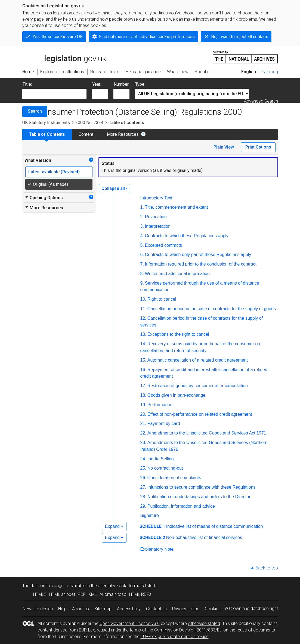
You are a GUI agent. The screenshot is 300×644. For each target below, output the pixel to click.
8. (142, 274)
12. (143, 318)
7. (142, 264)
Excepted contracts (163, 245)
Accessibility (129, 609)
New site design (38, 609)
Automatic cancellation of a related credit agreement (198, 360)
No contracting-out (165, 468)
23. (143, 443)
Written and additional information (177, 274)
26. (143, 478)
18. (143, 395)
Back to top (267, 568)
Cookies (213, 609)
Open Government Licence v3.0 (130, 623)
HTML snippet (62, 594)
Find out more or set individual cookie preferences (147, 37)
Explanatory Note (157, 549)
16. (143, 370)
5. (142, 245)
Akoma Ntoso (113, 594)
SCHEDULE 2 (152, 537)
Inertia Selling (161, 459)
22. (143, 433)
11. (143, 309)
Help (62, 609)
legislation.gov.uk (64, 57)
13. (143, 334)
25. (143, 468)
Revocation (156, 217)
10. (143, 299)
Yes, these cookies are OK (58, 37)
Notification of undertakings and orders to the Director (199, 497)
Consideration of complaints (174, 478)
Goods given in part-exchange (176, 395)
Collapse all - (115, 188)
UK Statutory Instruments (46, 123)
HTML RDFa (140, 594)
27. (143, 487)
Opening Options (44, 198)
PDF (82, 594)
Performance (160, 405)
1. (142, 207)
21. (143, 423)
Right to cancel (162, 299)
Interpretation (158, 226)
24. (143, 459)
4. (142, 236)
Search (35, 111)
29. (143, 506)
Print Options (258, 147)
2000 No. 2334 (89, 123)
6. (142, 255)
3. (142, 226)
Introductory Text (156, 198)
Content (86, 134)
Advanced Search (261, 101)
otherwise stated (204, 623)
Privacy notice (186, 609)
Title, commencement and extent (177, 207)
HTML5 (40, 594)
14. (143, 344)
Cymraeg (269, 72)
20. (143, 414)
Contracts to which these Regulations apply (187, 236)
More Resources (123, 134)
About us (81, 609)
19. (143, 405)
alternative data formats (121, 586)
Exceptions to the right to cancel (178, 334)
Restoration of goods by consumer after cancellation (198, 386)
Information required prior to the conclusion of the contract (201, 264)
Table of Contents (47, 134)
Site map (103, 609)
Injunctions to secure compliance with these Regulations (202, 487)
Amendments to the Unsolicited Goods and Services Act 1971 (207, 433)
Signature (150, 515)
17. (143, 386)
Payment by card (164, 423)
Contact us (156, 609)
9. (142, 283)
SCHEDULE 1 (152, 526)
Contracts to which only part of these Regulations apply (198, 255)
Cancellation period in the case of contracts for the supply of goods (212, 309)
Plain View (224, 147)
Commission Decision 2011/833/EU (188, 630)
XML (93, 594)
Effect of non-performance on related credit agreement (200, 414)
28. (143, 497)
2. (142, 217)
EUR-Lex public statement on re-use (175, 637)
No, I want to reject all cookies (240, 37)
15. (143, 360)
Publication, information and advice (181, 506)
